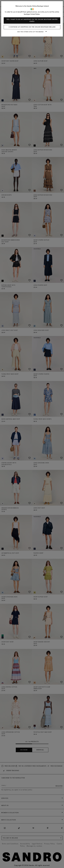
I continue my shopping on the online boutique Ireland (32, 27)
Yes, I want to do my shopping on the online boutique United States (32, 20)
